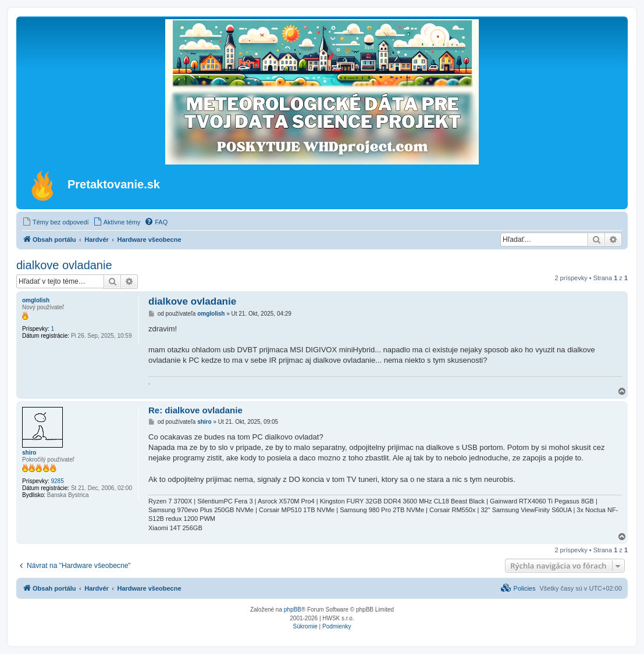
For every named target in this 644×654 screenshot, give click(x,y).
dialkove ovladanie (64, 265)
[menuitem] (56, 222)
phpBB (293, 610)
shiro (29, 453)
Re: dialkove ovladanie (195, 410)
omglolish (36, 300)
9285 (57, 481)
